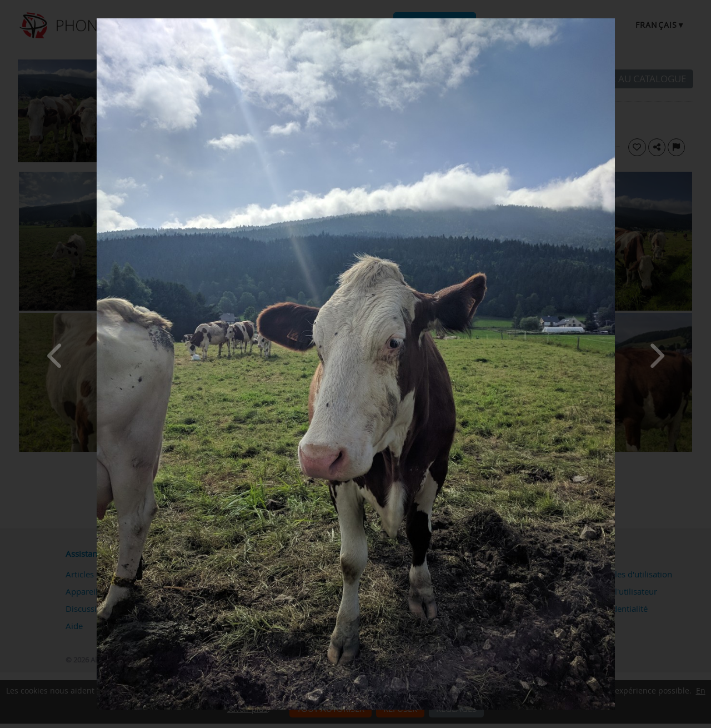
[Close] (612, 21)
